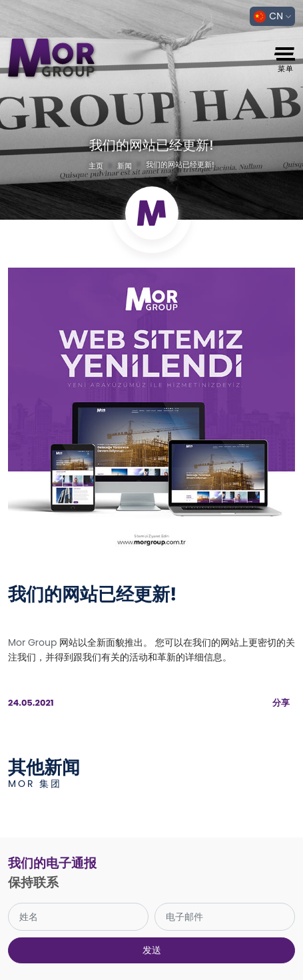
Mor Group (32, 642)
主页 (96, 166)
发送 (152, 950)
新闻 (125, 166)
